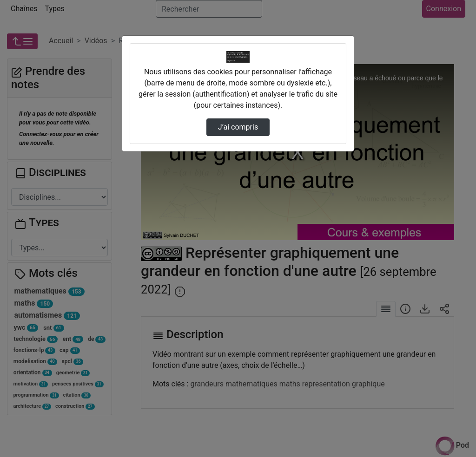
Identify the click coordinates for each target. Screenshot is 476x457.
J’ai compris (238, 127)
